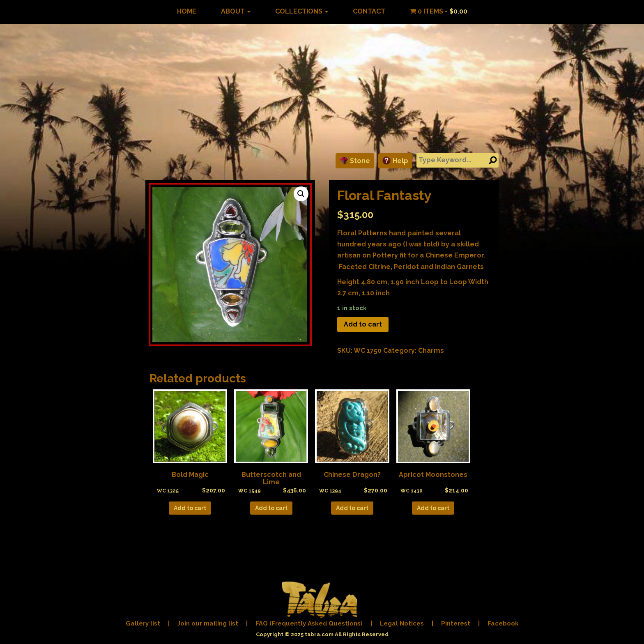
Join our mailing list (208, 623)
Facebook (503, 623)
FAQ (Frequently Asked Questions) (309, 623)
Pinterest (456, 623)
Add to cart (363, 324)
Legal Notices (402, 623)
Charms (431, 351)
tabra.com (319, 634)
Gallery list (143, 623)
